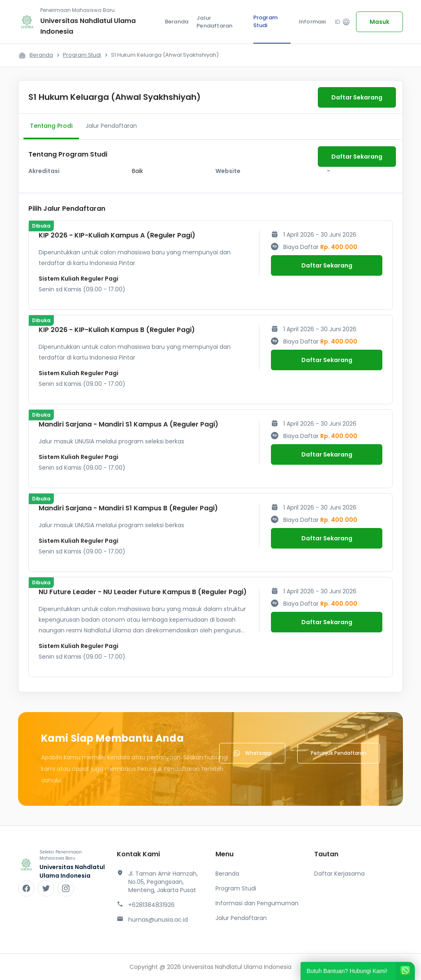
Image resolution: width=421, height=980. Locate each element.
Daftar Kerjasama (339, 874)
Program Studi (265, 22)
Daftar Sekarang (357, 97)
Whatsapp (252, 753)
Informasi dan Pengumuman (257, 903)
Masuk (379, 22)
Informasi (312, 22)
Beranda (177, 22)
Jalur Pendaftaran (214, 22)
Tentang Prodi (51, 126)
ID (343, 22)
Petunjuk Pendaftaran (339, 753)
